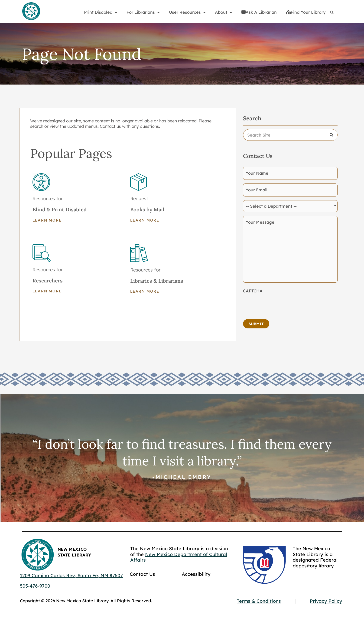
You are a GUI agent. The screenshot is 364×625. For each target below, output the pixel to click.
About (224, 12)
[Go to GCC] (264, 565)
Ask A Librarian (259, 12)
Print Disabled (101, 12)
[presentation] (278, 305)
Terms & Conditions (259, 601)
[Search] (332, 12)
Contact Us (142, 574)
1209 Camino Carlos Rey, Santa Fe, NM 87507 (71, 575)
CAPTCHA (253, 291)
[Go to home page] (31, 11)
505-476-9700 (35, 586)
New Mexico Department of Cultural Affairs (179, 557)
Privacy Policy (326, 601)
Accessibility (196, 574)
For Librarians (143, 12)
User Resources (187, 12)
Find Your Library (306, 12)
